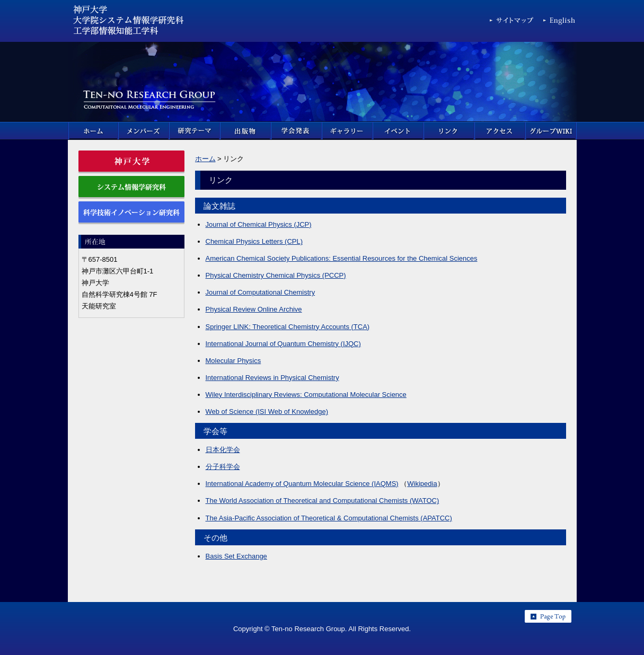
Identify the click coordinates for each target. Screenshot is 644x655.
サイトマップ (512, 23)
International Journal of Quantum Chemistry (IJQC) (283, 344)
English (560, 23)
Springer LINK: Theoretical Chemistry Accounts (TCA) (288, 327)
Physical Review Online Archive (254, 309)
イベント (399, 131)
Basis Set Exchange (236, 556)
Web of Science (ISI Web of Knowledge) (267, 411)
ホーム (93, 131)
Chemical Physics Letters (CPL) (254, 241)
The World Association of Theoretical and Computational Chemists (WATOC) (323, 501)
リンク (449, 131)
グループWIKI (551, 131)
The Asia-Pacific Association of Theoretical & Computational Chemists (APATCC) (329, 518)
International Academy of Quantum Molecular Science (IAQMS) (302, 484)
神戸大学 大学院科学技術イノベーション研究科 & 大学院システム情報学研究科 (129, 23)
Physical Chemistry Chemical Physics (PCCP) (276, 275)
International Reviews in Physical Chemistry (272, 378)
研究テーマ (195, 131)
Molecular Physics (233, 361)
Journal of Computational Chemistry (261, 292)
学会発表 (297, 131)
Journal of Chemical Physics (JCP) (259, 224)
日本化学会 (223, 450)
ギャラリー (348, 131)
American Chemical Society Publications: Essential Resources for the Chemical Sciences (342, 258)
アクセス (500, 131)
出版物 (246, 131)
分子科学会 (223, 467)
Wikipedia (422, 484)
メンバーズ (144, 131)
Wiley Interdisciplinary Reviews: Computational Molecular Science (306, 395)
